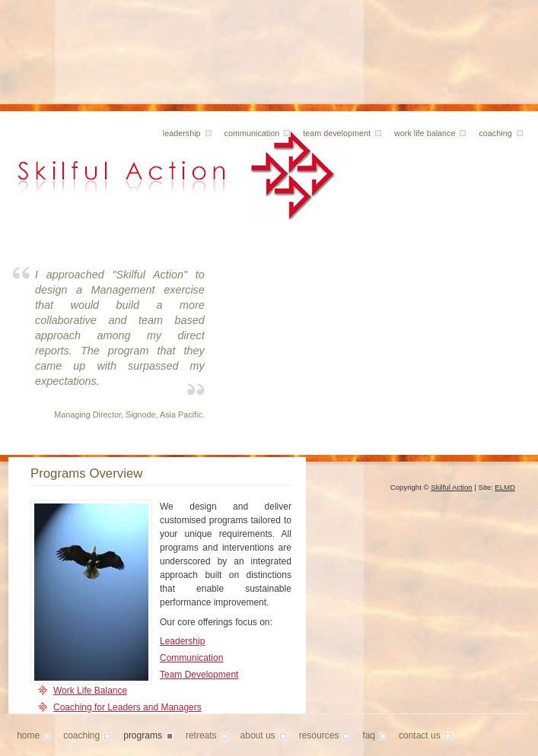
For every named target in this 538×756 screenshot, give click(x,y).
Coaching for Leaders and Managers (127, 707)
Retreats (201, 735)
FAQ (369, 735)
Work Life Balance (425, 133)
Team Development (337, 133)
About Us (258, 735)
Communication (252, 133)
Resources (319, 735)
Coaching (495, 133)
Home (28, 735)
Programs (143, 735)
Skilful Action (451, 487)
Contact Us (420, 735)
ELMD (505, 487)
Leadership (182, 641)
